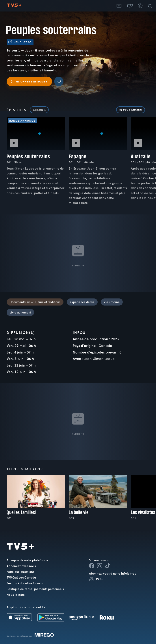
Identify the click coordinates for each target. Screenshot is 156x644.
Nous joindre (16, 595)
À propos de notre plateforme (27, 560)
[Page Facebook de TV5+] (92, 566)
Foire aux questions (20, 572)
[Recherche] (151, 6)
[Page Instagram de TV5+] (100, 566)
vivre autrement (20, 312)
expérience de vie (82, 302)
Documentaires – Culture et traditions (35, 302)
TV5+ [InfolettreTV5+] (99, 579)
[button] (130, 6)
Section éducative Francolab (27, 583)
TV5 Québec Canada (21, 577)
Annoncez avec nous (21, 566)
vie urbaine (112, 302)
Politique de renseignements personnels (35, 589)
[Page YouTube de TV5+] (108, 566)
